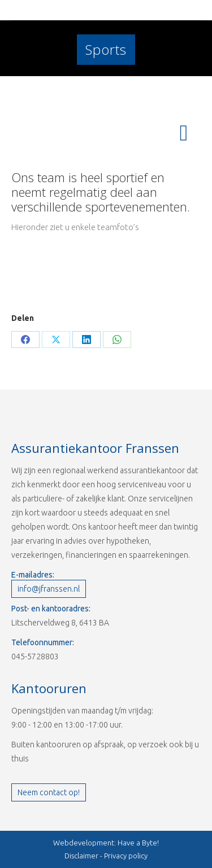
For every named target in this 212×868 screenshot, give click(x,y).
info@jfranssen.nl (49, 589)
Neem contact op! (49, 792)
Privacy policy (126, 856)
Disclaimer (81, 856)
